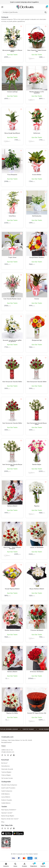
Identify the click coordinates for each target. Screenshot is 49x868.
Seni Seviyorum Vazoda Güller (12, 382)
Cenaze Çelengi (12, 92)
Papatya (37, 506)
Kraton (37, 299)
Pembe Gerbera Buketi (12, 630)
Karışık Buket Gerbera (37, 258)
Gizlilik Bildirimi (6, 803)
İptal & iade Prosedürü (8, 788)
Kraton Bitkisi (37, 175)
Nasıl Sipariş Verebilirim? (9, 810)
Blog (3, 822)
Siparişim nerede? (7, 813)
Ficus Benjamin (12, 175)
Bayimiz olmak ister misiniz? (10, 819)
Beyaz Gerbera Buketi (37, 589)
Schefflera (12, 216)
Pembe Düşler (37, 465)
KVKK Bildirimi (6, 794)
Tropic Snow (12, 258)
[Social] (2, 755)
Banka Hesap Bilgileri (8, 816)
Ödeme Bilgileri (6, 775)
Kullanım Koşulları (7, 800)
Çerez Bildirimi (6, 797)
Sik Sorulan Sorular (7, 778)
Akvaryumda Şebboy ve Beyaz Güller (12, 51)
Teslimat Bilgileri (6, 772)
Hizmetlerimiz (5, 766)
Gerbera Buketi (12, 506)
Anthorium (37, 133)
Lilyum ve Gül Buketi (37, 548)
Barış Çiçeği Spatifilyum (12, 133)
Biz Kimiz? (4, 763)
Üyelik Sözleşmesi (7, 791)
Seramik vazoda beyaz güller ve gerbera (12, 341)
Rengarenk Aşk (37, 340)
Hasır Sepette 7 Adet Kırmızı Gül (37, 51)
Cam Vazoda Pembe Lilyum (12, 299)
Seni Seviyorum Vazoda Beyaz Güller (37, 424)
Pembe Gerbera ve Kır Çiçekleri (37, 92)
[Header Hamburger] (2, 7)
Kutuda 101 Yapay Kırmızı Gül (37, 713)
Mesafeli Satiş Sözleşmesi (9, 785)
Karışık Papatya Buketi (12, 589)
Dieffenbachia (37, 216)
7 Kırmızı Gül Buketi (37, 630)
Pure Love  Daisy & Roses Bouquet (12, 548)
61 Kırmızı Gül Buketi (37, 672)
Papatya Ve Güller (12, 713)
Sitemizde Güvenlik (7, 769)
